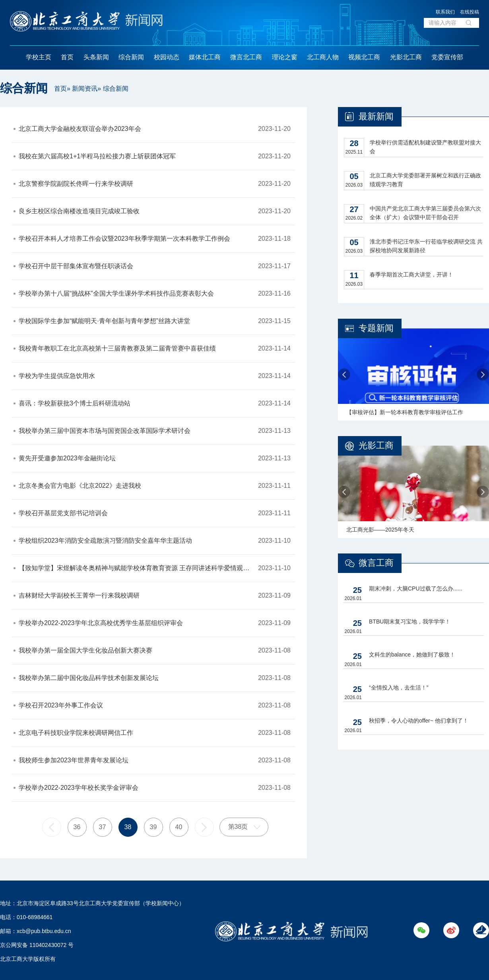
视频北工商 (364, 57)
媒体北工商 (205, 57)
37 (103, 827)
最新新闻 (376, 116)
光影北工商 (406, 57)
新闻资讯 (85, 89)
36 (77, 827)
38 (128, 827)
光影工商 (376, 445)
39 (153, 827)
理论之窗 (285, 57)
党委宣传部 (447, 57)
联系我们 (445, 12)
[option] (413, 374)
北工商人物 (323, 57)
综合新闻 (131, 57)
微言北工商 (246, 57)
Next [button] (483, 375)
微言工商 (376, 563)
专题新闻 (376, 328)
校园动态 (167, 57)
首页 (67, 57)
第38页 (238, 827)
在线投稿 (470, 12)
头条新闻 (96, 57)
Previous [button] (344, 375)
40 (179, 827)
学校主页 (39, 57)
